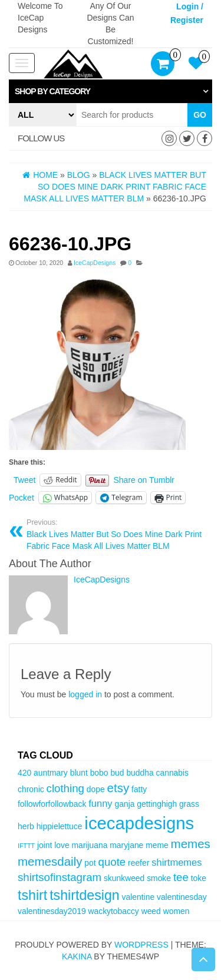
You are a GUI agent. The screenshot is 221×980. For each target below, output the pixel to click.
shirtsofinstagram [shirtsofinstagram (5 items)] (60, 877)
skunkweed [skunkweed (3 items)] (124, 878)
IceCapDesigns (95, 263)
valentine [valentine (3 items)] (138, 897)
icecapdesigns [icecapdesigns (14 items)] (139, 823)
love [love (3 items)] (62, 845)
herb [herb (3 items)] (26, 826)
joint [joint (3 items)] (44, 845)
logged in (85, 694)
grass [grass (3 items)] (189, 804)
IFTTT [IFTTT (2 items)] (26, 846)
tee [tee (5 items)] (181, 877)
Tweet (24, 480)
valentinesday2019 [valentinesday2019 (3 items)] (52, 911)
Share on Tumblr (144, 480)
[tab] (111, 91)
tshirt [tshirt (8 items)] (32, 895)
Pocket (22, 498)
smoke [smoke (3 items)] (159, 878)
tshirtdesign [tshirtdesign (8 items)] (85, 895)
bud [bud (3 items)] (117, 773)
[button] (111, 91)
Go (200, 115)
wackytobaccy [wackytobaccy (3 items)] (113, 911)
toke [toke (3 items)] (199, 878)
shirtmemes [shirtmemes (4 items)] (177, 863)
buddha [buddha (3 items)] (140, 773)
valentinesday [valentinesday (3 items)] (182, 897)
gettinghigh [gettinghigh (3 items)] (157, 804)
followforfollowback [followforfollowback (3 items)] (52, 804)
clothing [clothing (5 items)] (65, 788)
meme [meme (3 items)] (157, 845)
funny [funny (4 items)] (100, 804)
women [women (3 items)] (177, 911)
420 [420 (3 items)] (24, 773)
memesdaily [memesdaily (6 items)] (50, 861)
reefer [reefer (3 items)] (138, 863)
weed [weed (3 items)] (151, 911)
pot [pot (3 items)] (90, 863)
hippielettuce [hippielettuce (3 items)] (60, 826)
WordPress (141, 945)
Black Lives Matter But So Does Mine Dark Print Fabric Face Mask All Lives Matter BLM (115, 534)
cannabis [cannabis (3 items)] (172, 773)
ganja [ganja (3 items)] (125, 804)
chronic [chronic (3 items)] (31, 789)
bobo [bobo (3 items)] (99, 773)
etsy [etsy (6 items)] (118, 788)
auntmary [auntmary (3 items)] (51, 773)
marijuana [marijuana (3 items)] (90, 845)
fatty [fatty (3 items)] (139, 789)
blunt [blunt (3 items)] (79, 773)
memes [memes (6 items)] (191, 844)
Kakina (77, 956)
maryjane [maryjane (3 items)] (126, 845)
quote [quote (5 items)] (112, 862)
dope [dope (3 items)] (96, 789)
